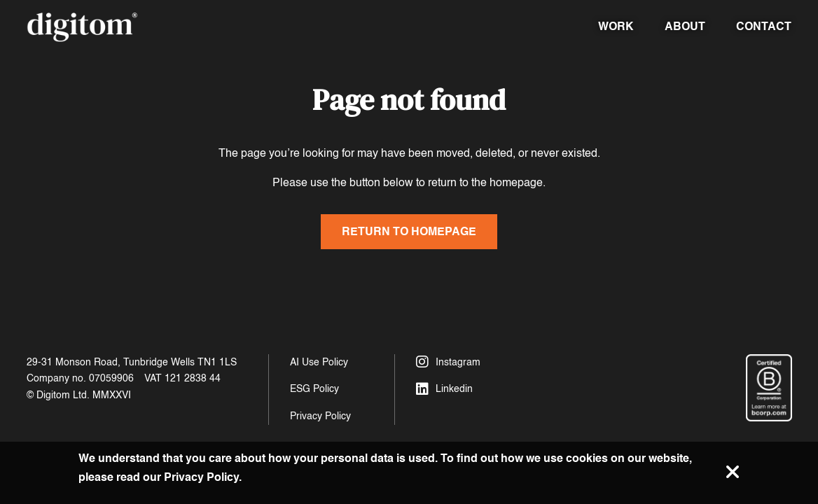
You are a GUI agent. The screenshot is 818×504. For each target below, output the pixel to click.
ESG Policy (314, 389)
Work (616, 26)
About (685, 26)
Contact (764, 26)
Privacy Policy (320, 416)
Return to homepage (409, 231)
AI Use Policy (319, 362)
